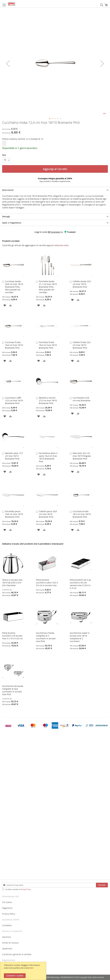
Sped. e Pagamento (12, 223)
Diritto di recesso (10, 943)
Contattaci (7, 925)
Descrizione (8, 190)
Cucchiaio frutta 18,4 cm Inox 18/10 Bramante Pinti (14, 345)
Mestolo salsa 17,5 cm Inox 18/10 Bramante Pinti (14, 456)
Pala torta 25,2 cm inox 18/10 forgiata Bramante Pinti (82, 456)
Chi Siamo (7, 902)
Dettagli (6, 216)
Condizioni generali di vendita (17, 954)
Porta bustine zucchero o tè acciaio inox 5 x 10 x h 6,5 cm (12, 636)
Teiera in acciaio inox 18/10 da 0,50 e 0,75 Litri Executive (12, 583)
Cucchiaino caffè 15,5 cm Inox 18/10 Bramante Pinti (14, 400)
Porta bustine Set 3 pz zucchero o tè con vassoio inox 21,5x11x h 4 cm (80, 584)
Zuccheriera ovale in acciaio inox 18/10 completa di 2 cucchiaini (80, 637)
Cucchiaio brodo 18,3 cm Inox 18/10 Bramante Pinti (82, 514)
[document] (23, 971)
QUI (32, 968)
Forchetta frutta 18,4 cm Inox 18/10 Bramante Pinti (48, 345)
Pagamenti (7, 908)
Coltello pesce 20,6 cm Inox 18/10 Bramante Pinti (48, 514)
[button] (50, 119)
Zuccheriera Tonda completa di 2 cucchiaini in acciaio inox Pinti (46, 637)
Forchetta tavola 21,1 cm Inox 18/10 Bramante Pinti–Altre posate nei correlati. (48, 287)
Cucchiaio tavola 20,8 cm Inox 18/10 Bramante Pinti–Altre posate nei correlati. (14, 287)
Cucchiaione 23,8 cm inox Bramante (82, 399)
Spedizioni (7, 949)
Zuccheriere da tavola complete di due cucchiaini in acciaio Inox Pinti (13, 690)
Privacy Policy (26, 889)
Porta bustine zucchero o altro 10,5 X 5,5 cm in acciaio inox (47, 583)
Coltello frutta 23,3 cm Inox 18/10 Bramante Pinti (82, 345)
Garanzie (7, 937)
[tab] (55, 190)
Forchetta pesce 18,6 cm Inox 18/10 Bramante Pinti (14, 514)
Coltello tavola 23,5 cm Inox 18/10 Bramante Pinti (82, 284)
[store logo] (12, 4)
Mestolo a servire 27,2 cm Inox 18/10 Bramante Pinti (48, 400)
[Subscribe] (102, 885)
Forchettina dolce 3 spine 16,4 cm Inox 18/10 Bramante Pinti (48, 457)
